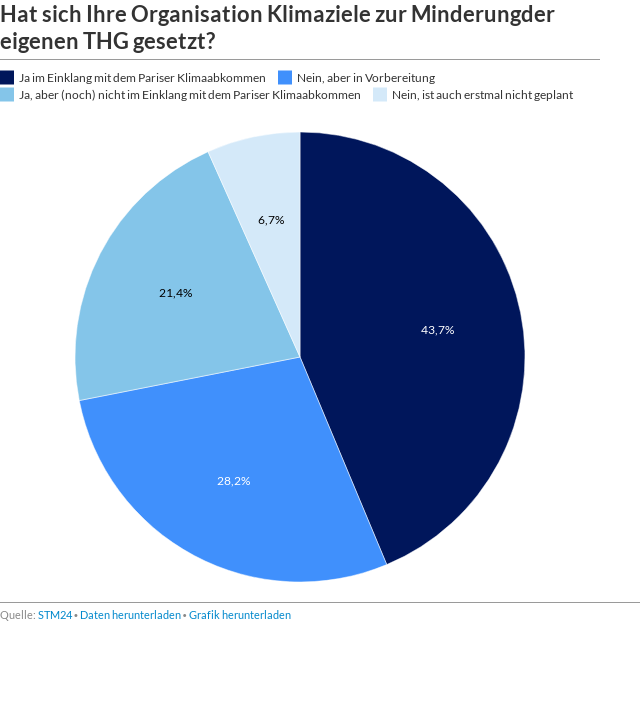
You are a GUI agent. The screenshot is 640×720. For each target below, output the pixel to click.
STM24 (55, 614)
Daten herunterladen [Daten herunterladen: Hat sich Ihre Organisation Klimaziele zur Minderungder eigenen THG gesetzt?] (130, 614)
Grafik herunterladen (240, 614)
